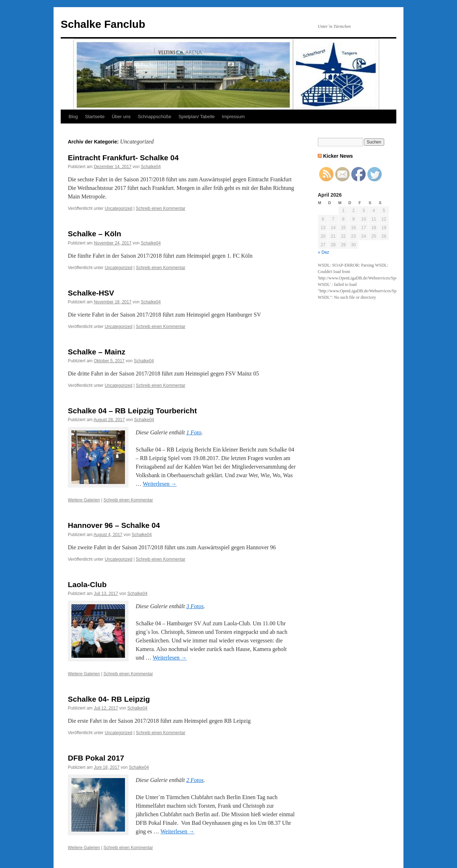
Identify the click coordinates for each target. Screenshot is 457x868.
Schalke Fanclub (103, 24)
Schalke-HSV (91, 293)
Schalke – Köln (94, 234)
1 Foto (194, 432)
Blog (73, 117)
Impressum (233, 117)
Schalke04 (151, 167)
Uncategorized (118, 208)
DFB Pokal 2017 (96, 758)
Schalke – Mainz (97, 352)
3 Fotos (195, 606)
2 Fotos (195, 780)
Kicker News (338, 156)
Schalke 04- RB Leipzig (109, 699)
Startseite (95, 117)
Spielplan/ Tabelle (197, 117)
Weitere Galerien (84, 500)
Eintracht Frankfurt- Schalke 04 (123, 158)
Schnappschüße (155, 117)
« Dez (324, 252)
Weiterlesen (160, 484)
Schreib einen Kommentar (160, 208)
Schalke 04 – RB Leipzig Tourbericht (132, 411)
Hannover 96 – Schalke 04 (114, 525)
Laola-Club (87, 584)
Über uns (121, 117)
